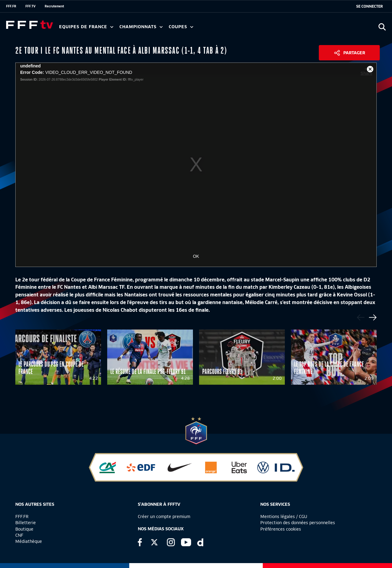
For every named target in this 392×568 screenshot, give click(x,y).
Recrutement (54, 6)
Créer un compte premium (164, 517)
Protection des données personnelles (298, 523)
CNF (19, 535)
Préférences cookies (281, 529)
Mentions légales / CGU (284, 517)
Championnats (141, 27)
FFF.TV (30, 6)
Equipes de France (86, 27)
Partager (354, 53)
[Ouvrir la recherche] (382, 27)
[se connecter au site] (369, 6)
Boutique (24, 529)
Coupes (181, 27)
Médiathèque (29, 541)
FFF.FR (11, 6)
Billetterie (26, 523)
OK (196, 256)
